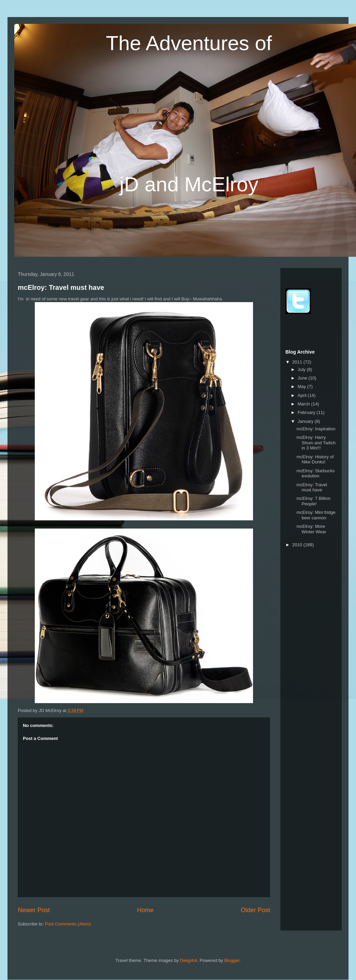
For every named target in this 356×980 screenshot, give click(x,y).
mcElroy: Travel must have (61, 287)
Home (145, 910)
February (307, 412)
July (302, 369)
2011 (298, 362)
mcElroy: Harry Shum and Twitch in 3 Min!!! (316, 443)
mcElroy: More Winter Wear (311, 529)
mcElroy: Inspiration (316, 429)
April (303, 395)
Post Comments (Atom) (68, 924)
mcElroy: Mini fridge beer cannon (316, 515)
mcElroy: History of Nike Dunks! (315, 459)
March (305, 404)
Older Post (255, 910)
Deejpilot (189, 960)
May (302, 387)
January (306, 421)
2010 (298, 545)
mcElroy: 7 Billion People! (313, 501)
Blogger (232, 960)
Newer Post (34, 910)
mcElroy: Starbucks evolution (315, 473)
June (303, 378)
